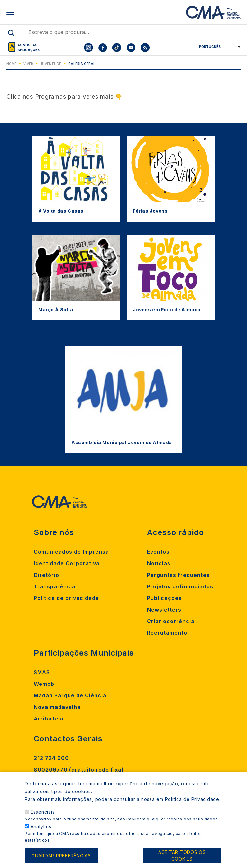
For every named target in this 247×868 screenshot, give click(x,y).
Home (11, 64)
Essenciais (43, 816)
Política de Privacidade (192, 804)
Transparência (55, 586)
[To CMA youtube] (131, 48)
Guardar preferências (61, 860)
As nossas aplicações (28, 47)
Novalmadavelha (57, 707)
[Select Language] (218, 47)
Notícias (159, 563)
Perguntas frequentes (178, 575)
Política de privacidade (66, 598)
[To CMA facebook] (103, 48)
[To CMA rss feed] (145, 48)
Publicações (164, 598)
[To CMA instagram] (88, 48)
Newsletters (164, 610)
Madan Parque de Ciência (70, 695)
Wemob (44, 684)
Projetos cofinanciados (180, 586)
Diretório (46, 575)
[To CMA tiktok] (117, 48)
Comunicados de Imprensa (71, 552)
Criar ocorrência (171, 621)
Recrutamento (167, 633)
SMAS (42, 672)
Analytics (41, 831)
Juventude (51, 64)
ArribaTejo (49, 719)
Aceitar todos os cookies (182, 860)
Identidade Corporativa (67, 563)
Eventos (158, 552)
